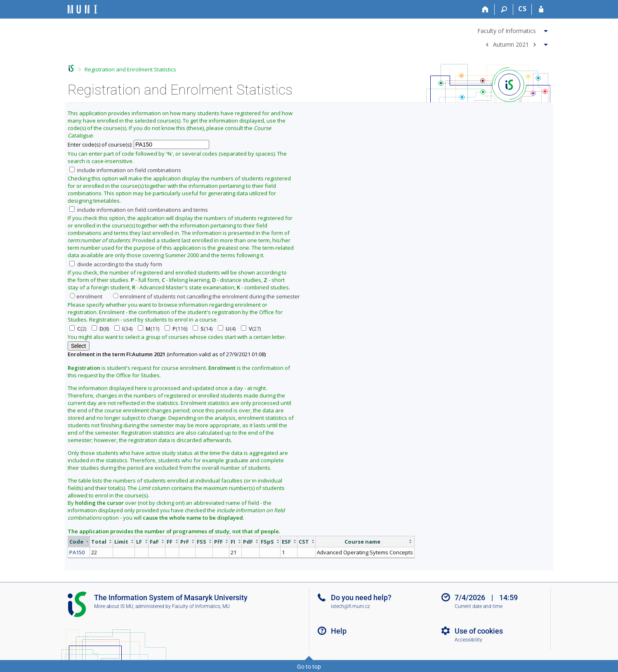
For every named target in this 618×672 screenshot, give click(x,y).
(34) (123, 329)
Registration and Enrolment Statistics (130, 69)
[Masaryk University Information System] (83, 9)
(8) (100, 329)
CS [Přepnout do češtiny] (522, 9)
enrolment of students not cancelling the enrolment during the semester (206, 296)
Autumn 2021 (511, 44)
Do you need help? (361, 597)
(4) (227, 329)
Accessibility (468, 640)
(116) (176, 329)
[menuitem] (514, 29)
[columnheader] (79, 541)
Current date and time (479, 606)
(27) (251, 329)
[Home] (485, 9)
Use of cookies (479, 631)
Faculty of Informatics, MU (201, 606)
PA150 (77, 552)
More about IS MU (114, 606)
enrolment (86, 296)
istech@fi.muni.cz (350, 606)
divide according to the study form (116, 264)
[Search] (504, 9)
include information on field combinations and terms (139, 210)
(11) (149, 329)
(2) (78, 329)
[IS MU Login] (541, 9)
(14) (203, 329)
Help (339, 631)
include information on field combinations (125, 170)
